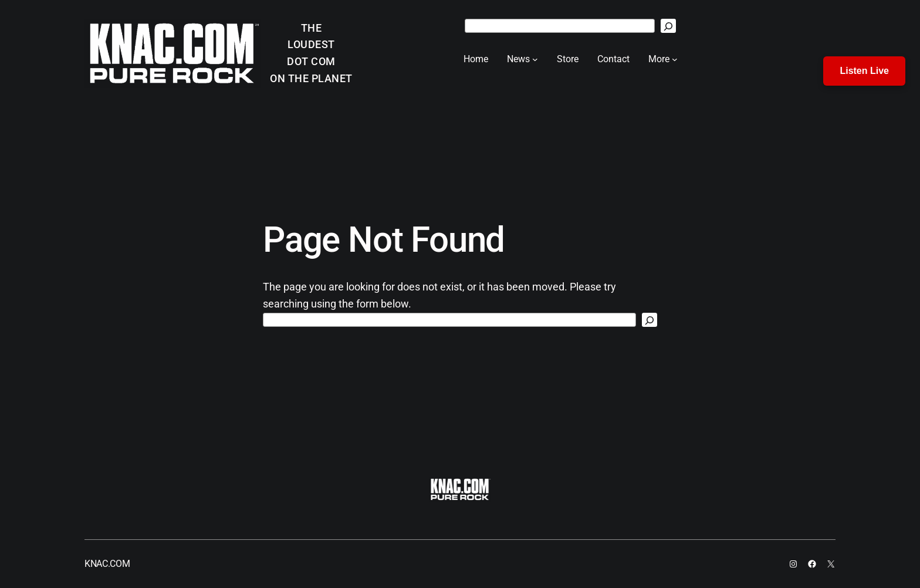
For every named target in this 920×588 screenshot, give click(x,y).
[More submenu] (675, 59)
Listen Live (864, 71)
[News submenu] (535, 59)
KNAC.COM (107, 564)
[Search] (668, 26)
